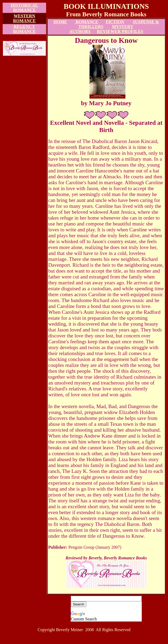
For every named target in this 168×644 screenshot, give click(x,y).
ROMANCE (86, 22)
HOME (60, 22)
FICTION (115, 22)
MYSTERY (123, 27)
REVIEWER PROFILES (120, 31)
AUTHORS (80, 31)
